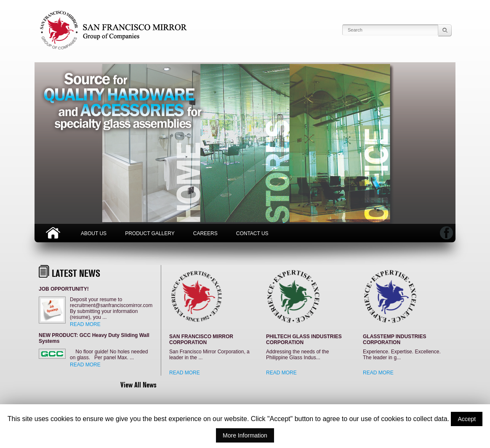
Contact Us (252, 233)
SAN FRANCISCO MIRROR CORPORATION (201, 339)
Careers (205, 233)
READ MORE (85, 324)
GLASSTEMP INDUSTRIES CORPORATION (394, 339)
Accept (467, 419)
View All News (138, 385)
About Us (94, 233)
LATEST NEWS (76, 273)
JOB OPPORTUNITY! (64, 289)
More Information (245, 435)
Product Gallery (150, 233)
